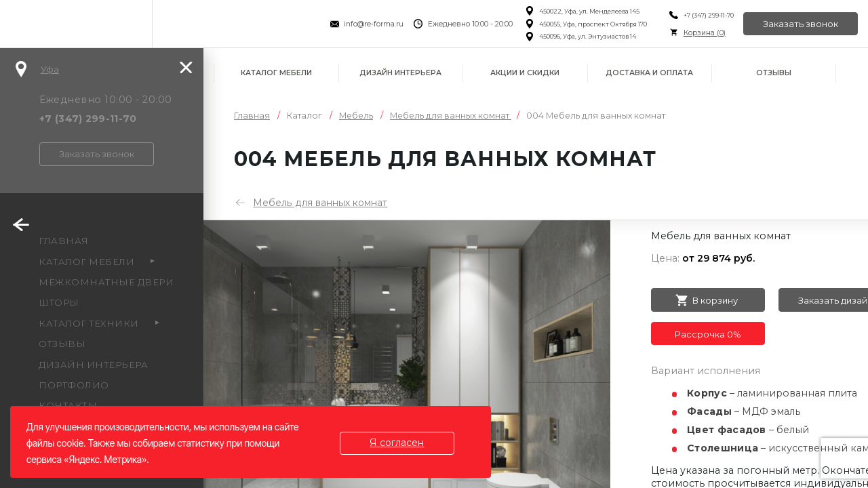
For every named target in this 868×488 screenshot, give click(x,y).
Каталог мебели (276, 73)
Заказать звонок (801, 24)
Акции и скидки (525, 73)
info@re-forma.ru (373, 24)
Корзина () (703, 33)
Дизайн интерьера (400, 73)
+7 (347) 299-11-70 (707, 15)
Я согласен (397, 443)
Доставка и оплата (649, 73)
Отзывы (774, 73)
